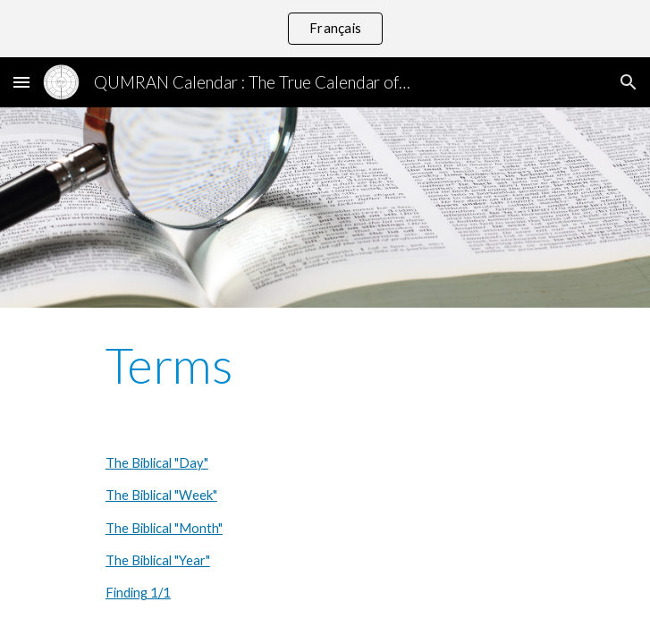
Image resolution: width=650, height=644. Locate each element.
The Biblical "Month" (164, 528)
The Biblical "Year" (158, 560)
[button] (21, 82)
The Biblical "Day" (157, 463)
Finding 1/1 (138, 593)
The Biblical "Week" (161, 495)
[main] (325, 366)
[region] (325, 29)
